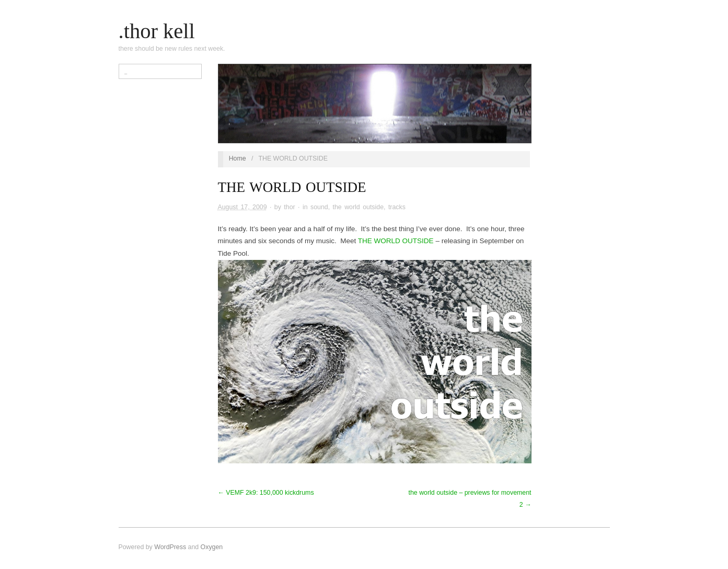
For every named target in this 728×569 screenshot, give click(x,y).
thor (289, 207)
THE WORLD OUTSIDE (396, 241)
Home (238, 158)
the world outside (358, 207)
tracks (397, 207)
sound (319, 207)
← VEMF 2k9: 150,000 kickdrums (266, 493)
